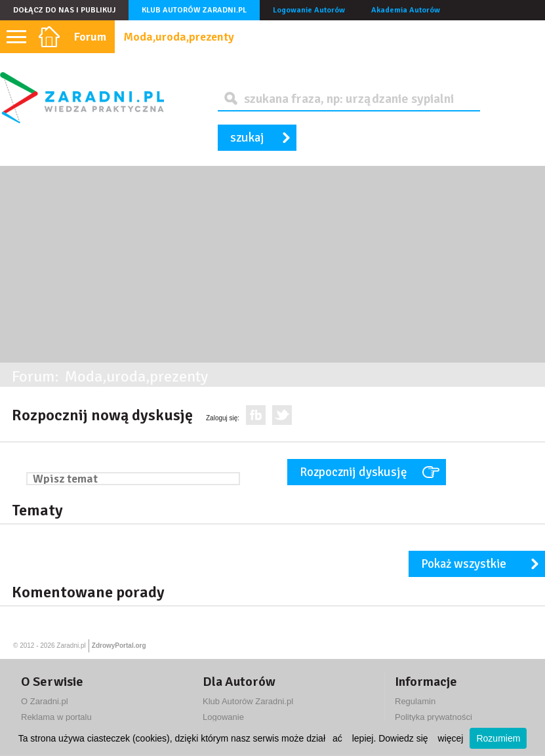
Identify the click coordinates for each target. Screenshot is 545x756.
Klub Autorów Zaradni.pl (194, 10)
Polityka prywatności (434, 717)
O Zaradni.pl (45, 701)
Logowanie (223, 717)
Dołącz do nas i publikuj (64, 10)
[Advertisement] (272, 264)
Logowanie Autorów (309, 10)
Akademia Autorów (406, 10)
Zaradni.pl (71, 646)
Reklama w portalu (56, 717)
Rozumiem (498, 738)
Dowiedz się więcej (421, 738)
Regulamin (415, 701)
